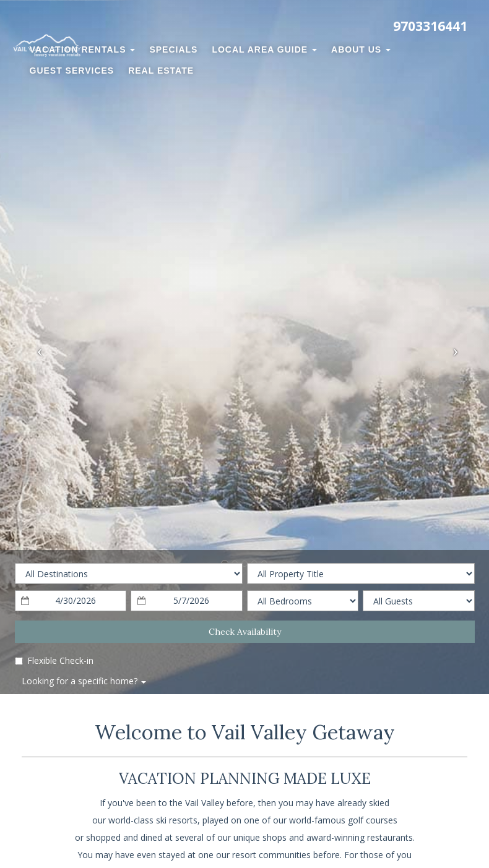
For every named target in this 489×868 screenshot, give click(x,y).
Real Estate (161, 71)
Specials (173, 49)
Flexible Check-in (54, 660)
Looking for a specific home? (84, 681)
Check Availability (245, 632)
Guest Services (72, 71)
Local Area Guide (264, 49)
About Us (361, 49)
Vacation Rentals (83, 49)
